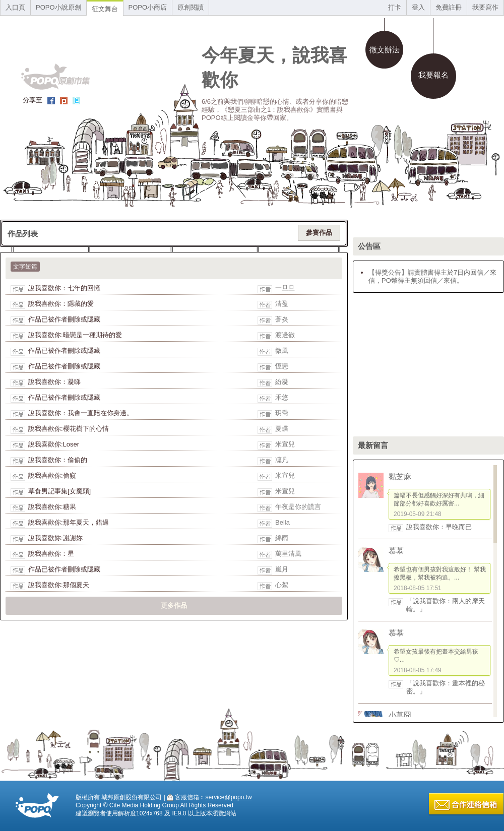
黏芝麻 (400, 476)
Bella (282, 522)
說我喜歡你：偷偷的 (58, 460)
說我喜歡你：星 (51, 554)
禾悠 (282, 397)
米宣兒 (285, 444)
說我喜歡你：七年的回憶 (64, 288)
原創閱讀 (191, 7)
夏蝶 (282, 429)
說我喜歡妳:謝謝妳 (55, 538)
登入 (418, 7)
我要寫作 (485, 7)
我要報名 (433, 75)
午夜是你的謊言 (298, 507)
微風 (282, 350)
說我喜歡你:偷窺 (52, 475)
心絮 (282, 585)
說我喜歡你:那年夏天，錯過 (69, 522)
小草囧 (400, 715)
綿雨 (282, 538)
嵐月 (282, 569)
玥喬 (282, 413)
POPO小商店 (148, 7)
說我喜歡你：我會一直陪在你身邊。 (81, 413)
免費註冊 (449, 7)
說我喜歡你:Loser (54, 444)
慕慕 (396, 551)
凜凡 (282, 460)
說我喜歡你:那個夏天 (59, 585)
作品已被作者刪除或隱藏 (64, 319)
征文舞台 (105, 9)
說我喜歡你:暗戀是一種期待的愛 (75, 335)
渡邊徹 (285, 335)
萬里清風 (288, 554)
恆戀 (282, 366)
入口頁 (15, 7)
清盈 (282, 304)
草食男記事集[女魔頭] (59, 491)
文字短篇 (25, 267)
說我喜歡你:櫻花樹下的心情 (69, 429)
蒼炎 (282, 319)
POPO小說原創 (58, 7)
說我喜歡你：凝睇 (54, 382)
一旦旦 (285, 288)
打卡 (395, 7)
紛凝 (282, 382)
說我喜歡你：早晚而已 (439, 527)
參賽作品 (319, 233)
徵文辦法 (385, 50)
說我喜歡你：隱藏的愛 (61, 304)
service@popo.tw (228, 797)
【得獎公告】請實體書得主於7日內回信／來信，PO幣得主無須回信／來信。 (432, 276)
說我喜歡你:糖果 (52, 507)
